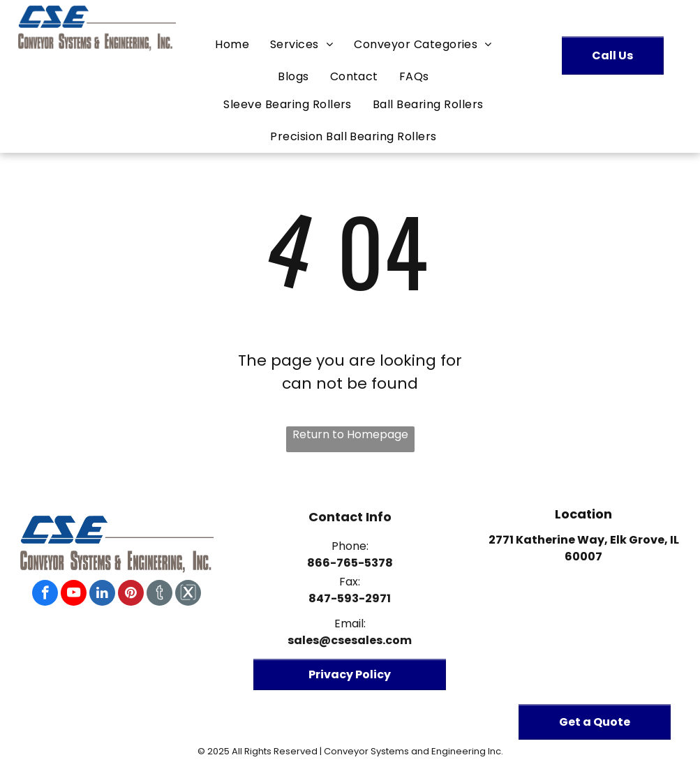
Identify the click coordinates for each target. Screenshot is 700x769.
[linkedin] (102, 595)
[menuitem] (232, 45)
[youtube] (74, 595)
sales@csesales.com (350, 640)
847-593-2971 (350, 598)
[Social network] (159, 595)
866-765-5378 (350, 563)
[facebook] (45, 595)
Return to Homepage (350, 434)
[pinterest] (131, 595)
